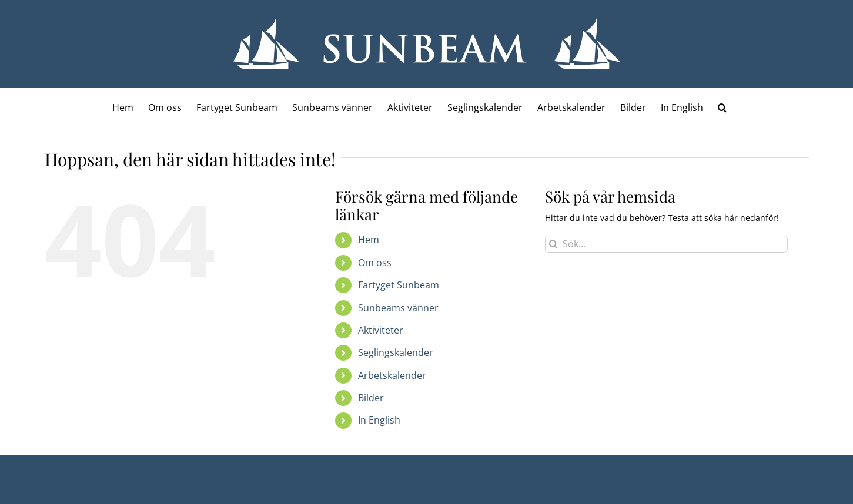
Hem (369, 240)
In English (379, 420)
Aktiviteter (381, 330)
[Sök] (553, 244)
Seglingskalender (396, 352)
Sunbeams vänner (398, 308)
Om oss (375, 263)
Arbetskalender (392, 375)
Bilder (371, 398)
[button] (722, 106)
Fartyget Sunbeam (399, 285)
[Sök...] (666, 244)
